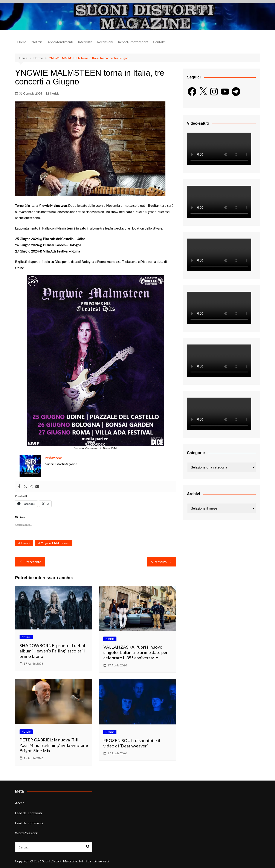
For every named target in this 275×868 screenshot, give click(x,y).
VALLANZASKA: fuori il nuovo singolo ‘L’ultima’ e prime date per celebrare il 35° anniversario (136, 652)
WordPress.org (26, 833)
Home (22, 42)
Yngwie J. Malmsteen (55, 543)
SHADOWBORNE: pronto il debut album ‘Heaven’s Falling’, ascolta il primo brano (53, 651)
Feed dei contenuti (28, 813)
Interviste (85, 42)
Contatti (159, 42)
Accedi (20, 803)
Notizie (37, 42)
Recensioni (105, 42)
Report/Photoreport (133, 42)
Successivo (161, 562)
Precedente (30, 562)
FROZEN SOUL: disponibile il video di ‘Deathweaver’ (132, 743)
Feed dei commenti (29, 823)
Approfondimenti (60, 42)
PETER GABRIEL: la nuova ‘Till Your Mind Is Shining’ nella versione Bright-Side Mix (54, 745)
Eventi (25, 543)
